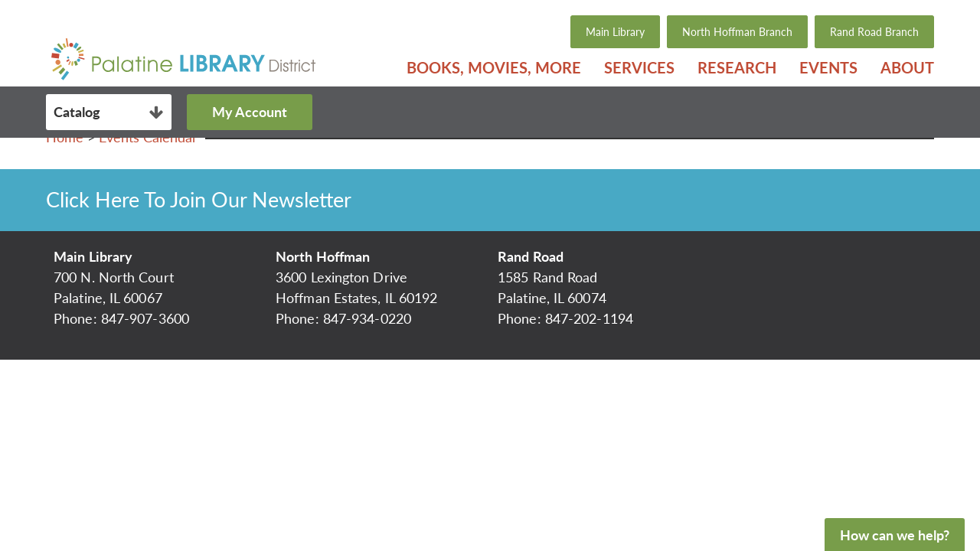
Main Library (615, 32)
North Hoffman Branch (737, 32)
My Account (250, 112)
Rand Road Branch (874, 32)
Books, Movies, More (494, 67)
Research (737, 67)
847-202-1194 (589, 318)
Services (639, 67)
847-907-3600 (145, 318)
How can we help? (895, 535)
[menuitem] (494, 67)
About (907, 67)
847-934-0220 (367, 318)
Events (828, 67)
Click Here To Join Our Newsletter (199, 199)
